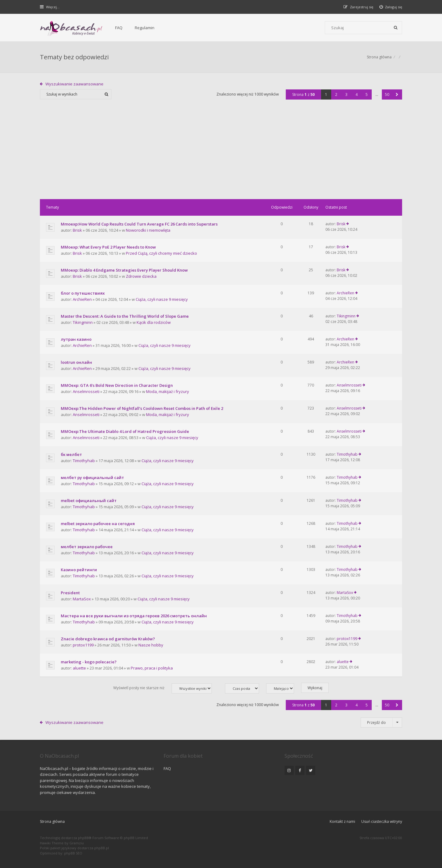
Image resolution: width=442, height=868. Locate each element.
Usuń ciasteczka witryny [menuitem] (382, 821)
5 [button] (367, 94)
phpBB (83, 838)
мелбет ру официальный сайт (92, 477)
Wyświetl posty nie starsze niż (163, 688)
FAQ (119, 28)
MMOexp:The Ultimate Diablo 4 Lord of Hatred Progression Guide (125, 431)
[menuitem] (391, 7)
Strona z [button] (303, 94)
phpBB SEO (73, 853)
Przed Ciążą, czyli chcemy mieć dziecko (161, 253)
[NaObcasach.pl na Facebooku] (300, 770)
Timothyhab (84, 461)
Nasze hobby (151, 645)
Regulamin (145, 28)
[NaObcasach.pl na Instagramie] (289, 770)
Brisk (77, 230)
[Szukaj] (396, 28)
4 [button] (357, 94)
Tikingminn (83, 322)
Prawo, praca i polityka (152, 668)
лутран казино (76, 339)
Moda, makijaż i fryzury (168, 391)
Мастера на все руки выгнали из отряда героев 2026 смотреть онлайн (134, 616)
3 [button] (346, 94)
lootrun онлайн (76, 362)
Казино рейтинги (79, 570)
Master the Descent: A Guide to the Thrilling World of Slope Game (125, 316)
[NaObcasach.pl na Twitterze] (311, 770)
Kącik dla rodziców (154, 322)
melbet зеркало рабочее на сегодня (98, 524)
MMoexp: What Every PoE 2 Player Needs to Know (108, 247)
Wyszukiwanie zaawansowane (74, 84)
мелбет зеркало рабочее (87, 547)
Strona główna (52, 821)
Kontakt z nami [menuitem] (342, 821)
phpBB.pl (102, 848)
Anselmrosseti (86, 391)
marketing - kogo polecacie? (89, 662)
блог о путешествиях (83, 293)
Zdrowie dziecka (141, 276)
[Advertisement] (221, 153)
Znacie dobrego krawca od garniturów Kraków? (108, 639)
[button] (397, 94)
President (70, 593)
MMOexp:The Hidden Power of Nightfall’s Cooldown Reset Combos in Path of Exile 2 (142, 408)
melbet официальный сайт (89, 501)
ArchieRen (82, 299)
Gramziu (77, 843)
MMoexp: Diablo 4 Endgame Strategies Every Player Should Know (124, 270)
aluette (79, 668)
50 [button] (387, 94)
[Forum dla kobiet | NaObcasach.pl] (71, 28)
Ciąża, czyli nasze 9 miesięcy (162, 299)
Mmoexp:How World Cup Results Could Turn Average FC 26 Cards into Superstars (139, 224)
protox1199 (83, 645)
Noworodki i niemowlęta (148, 230)
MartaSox (82, 599)
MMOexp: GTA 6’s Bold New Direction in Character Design (117, 385)
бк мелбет (71, 454)
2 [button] (336, 94)
